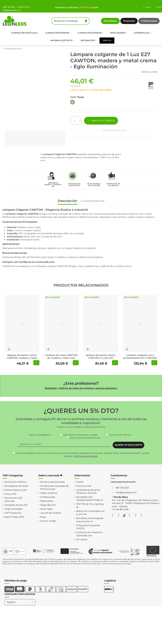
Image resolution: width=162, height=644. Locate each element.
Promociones (84, 486)
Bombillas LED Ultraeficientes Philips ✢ (90, 499)
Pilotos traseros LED (16, 490)
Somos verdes (48, 521)
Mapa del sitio (48, 505)
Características (93, 201)
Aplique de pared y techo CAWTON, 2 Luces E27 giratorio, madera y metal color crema (101, 359)
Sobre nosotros (49, 493)
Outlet (80, 482)
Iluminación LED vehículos (13, 499)
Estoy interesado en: (40, 435)
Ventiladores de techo (16, 486)
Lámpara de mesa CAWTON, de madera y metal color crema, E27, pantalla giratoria (61, 358)
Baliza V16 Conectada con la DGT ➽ (90, 513)
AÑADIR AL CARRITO (101, 121)
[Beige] (9, 349)
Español (20, 602)
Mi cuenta (82, 539)
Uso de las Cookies (51, 513)
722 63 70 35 (23, 7)
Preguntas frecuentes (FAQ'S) (88, 527)
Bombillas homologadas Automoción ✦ (90, 520)
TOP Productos (13, 513)
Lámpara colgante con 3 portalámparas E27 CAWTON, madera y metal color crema (140, 358)
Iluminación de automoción (85, 438)
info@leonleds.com (126, 492)
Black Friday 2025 (14, 517)
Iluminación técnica (120, 435)
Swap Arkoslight (13, 509)
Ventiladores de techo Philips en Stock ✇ (88, 491)
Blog (43, 517)
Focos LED (10, 494)
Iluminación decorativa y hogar (80, 435)
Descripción (68, 201)
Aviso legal (46, 509)
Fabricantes (47, 501)
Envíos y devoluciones (53, 482)
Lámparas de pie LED (16, 505)
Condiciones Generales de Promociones (55, 488)
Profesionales (149, 21)
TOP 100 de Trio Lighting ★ (90, 506)
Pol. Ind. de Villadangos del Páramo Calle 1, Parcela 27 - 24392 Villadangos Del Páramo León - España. (136, 503)
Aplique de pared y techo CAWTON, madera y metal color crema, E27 (22, 358)
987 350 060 (9, 7)
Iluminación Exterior (16, 482)
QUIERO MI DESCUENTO (128, 445)
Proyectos (129, 21)
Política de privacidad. (86, 456)
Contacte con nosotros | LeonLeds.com (90, 534)
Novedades (110, 21)
